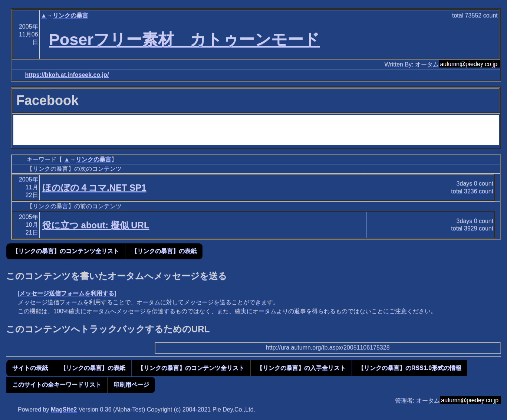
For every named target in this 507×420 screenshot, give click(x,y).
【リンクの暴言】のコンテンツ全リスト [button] (66, 251)
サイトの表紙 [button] (30, 368)
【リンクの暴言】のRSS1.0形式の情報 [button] (410, 368)
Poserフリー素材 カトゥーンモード (184, 39)
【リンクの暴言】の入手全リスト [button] (301, 368)
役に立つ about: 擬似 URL (96, 225)
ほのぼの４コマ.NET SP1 (94, 188)
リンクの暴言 (70, 15)
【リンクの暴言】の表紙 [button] (164, 251)
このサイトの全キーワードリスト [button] (57, 385)
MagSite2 (64, 409)
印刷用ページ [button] (131, 385)
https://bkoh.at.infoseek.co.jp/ (67, 75)
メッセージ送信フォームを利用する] (68, 293)
